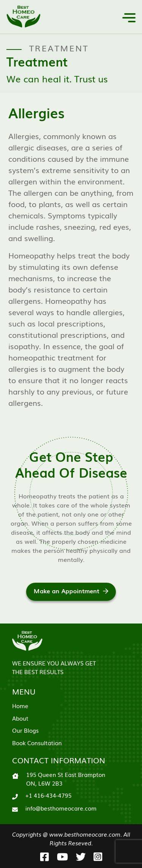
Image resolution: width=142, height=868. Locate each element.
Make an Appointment (71, 591)
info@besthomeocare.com (61, 808)
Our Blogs (25, 730)
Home (20, 706)
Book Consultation (37, 743)
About (20, 718)
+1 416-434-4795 (48, 795)
